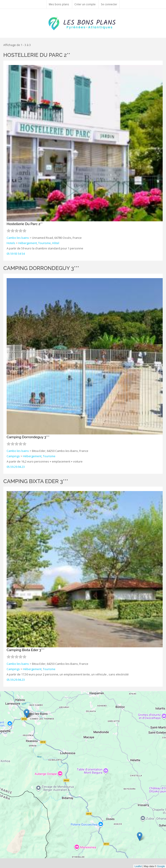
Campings (13, 456)
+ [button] (6, 697)
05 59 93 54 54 (16, 254)
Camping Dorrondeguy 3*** (41, 268)
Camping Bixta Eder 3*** (36, 481)
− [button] (6, 704)
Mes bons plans (59, 4)
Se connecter (109, 4)
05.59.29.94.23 (16, 467)
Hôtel (56, 243)
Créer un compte (85, 4)
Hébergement (28, 243)
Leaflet (138, 866)
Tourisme (44, 243)
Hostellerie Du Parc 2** (37, 55)
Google (161, 866)
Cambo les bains (18, 238)
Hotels (11, 243)
